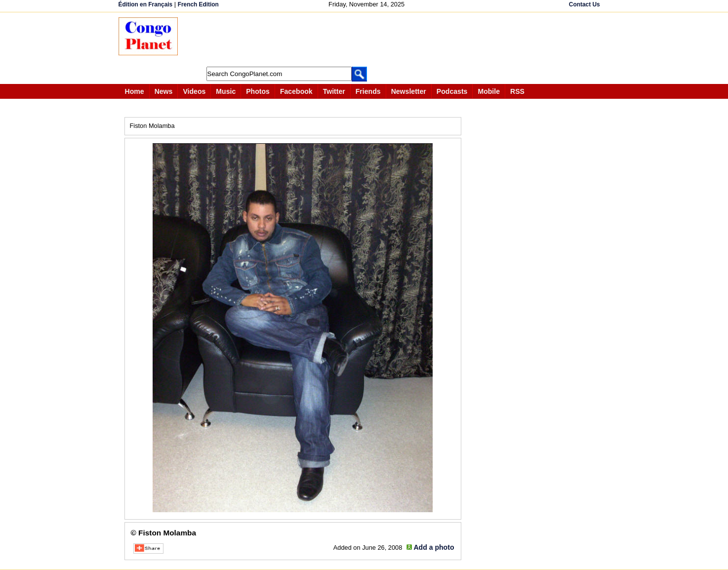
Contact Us (585, 4)
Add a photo (434, 547)
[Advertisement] (367, 40)
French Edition (198, 4)
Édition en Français (146, 4)
